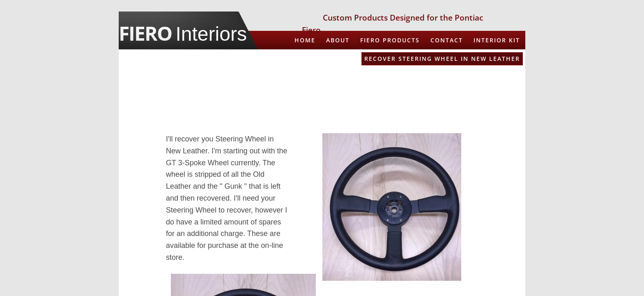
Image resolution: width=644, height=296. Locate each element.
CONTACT (447, 40)
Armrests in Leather (314, 59)
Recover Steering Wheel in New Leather (442, 59)
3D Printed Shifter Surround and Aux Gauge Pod (425, 96)
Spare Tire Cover (488, 77)
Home (305, 40)
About (338, 40)
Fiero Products (390, 40)
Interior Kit (497, 40)
